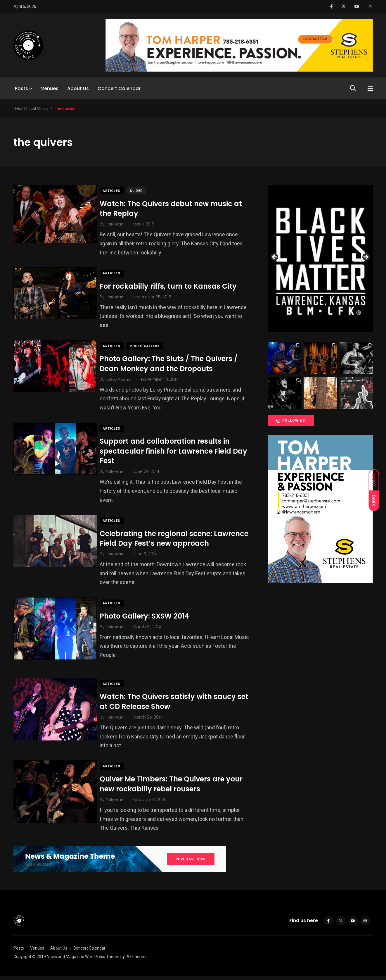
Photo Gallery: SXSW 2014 (150, 626)
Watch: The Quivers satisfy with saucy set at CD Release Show (174, 705)
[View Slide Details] (320, 259)
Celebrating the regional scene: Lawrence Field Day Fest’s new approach (162, 543)
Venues (50, 88)
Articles (117, 191)
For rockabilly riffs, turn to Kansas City (174, 286)
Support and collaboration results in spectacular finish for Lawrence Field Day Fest (171, 451)
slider (142, 191)
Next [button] (366, 257)
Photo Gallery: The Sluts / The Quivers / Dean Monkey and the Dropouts (174, 364)
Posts (21, 88)
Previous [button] (275, 257)
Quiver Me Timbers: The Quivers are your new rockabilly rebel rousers (177, 788)
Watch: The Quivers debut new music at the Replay (177, 208)
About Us (78, 88)
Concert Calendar (119, 88)
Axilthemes (137, 960)
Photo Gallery (150, 346)
